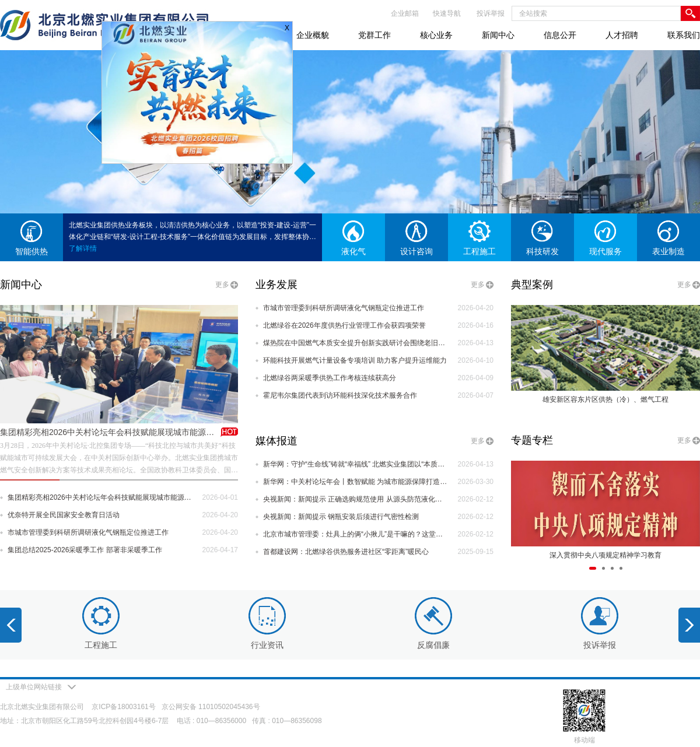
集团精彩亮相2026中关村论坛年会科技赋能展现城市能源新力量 (115, 432)
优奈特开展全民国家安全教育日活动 (64, 515)
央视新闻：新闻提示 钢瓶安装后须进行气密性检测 (341, 517)
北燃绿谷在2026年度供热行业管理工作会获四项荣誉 (344, 325)
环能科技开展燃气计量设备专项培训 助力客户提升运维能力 (355, 360)
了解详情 (83, 248)
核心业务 (436, 35)
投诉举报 (491, 13)
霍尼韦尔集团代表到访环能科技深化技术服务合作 (340, 395)
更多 (222, 285)
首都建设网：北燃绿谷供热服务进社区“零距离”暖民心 (346, 552)
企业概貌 (313, 35)
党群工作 (374, 35)
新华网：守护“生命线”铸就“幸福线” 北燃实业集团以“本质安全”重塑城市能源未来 (355, 464)
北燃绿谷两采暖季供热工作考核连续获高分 (330, 378)
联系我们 (684, 35)
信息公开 (560, 35)
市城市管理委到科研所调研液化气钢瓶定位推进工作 (88, 532)
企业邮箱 (405, 13)
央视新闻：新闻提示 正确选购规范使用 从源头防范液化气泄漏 (355, 499)
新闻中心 (498, 35)
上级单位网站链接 (41, 687)
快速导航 (447, 13)
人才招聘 (622, 35)
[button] (593, 568)
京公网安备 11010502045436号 (211, 707)
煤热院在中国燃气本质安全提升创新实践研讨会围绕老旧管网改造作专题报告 (355, 343)
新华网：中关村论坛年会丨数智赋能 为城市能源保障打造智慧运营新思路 (355, 482)
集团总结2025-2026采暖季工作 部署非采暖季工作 (85, 550)
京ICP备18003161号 (123, 707)
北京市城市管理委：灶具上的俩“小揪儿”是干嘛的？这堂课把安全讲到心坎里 (355, 534)
